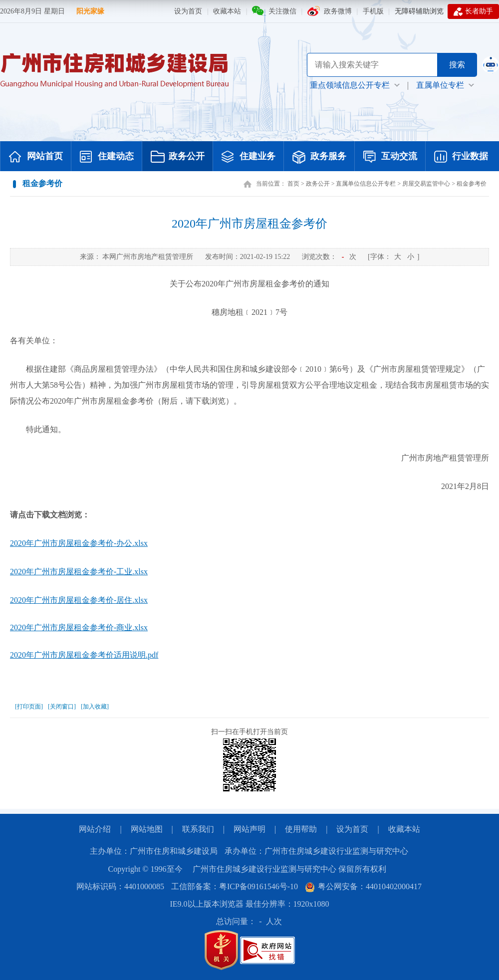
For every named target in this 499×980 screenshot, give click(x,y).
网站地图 (147, 829)
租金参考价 (472, 184)
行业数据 (461, 157)
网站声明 (249, 829)
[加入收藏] (95, 707)
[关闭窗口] (62, 707)
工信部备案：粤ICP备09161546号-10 (235, 886)
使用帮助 (301, 829)
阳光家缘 (90, 11)
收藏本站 (227, 11)
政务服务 (319, 157)
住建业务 (249, 157)
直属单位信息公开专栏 (366, 184)
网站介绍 (95, 829)
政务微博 (338, 11)
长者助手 (473, 11)
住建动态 (107, 157)
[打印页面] (29, 707)
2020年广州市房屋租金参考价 (249, 224)
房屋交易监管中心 (426, 184)
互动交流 (390, 157)
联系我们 (198, 829)
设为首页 (188, 11)
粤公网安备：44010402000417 (363, 886)
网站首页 (36, 157)
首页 (293, 184)
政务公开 (178, 157)
